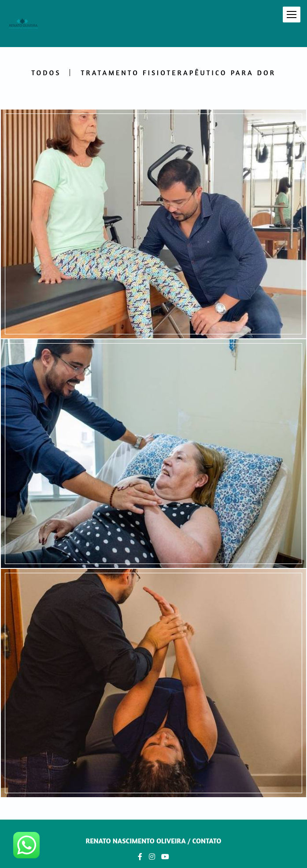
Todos (46, 73)
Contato (207, 841)
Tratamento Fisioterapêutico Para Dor (178, 73)
